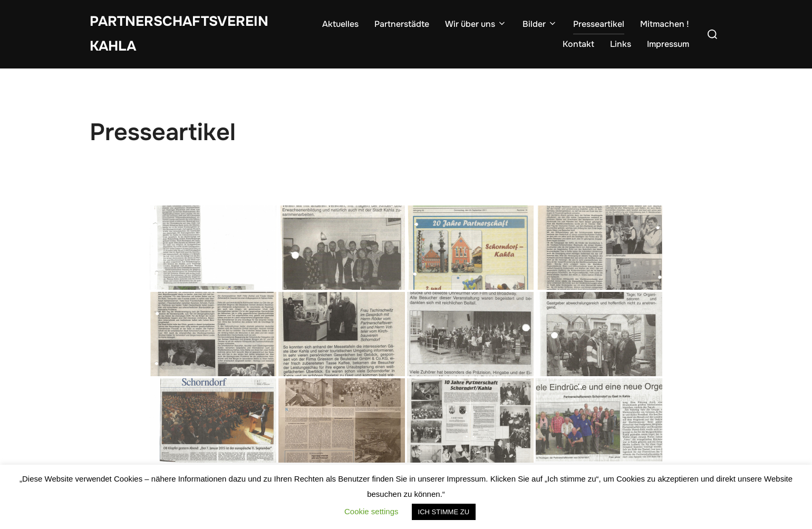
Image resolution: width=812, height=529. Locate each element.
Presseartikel (599, 24)
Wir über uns (476, 24)
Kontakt (578, 44)
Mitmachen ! (665, 24)
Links (621, 44)
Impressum (668, 44)
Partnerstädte (402, 24)
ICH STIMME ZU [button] (444, 512)
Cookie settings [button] (371, 511)
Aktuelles (340, 24)
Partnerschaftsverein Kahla (179, 34)
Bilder (540, 24)
